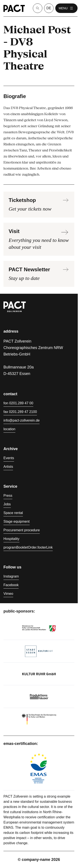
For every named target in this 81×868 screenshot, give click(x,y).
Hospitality (11, 539)
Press (8, 496)
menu (66, 8)
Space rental (13, 513)
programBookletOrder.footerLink (28, 547)
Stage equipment (17, 521)
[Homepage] (14, 8)
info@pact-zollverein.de (21, 420)
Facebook (11, 585)
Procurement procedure (22, 530)
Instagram (11, 576)
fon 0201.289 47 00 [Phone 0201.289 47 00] (18, 403)
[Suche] (38, 8)
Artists (8, 467)
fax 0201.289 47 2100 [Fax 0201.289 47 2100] (20, 412)
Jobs (7, 504)
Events (9, 458)
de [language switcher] (49, 8)
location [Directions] (9, 429)
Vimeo (8, 594)
